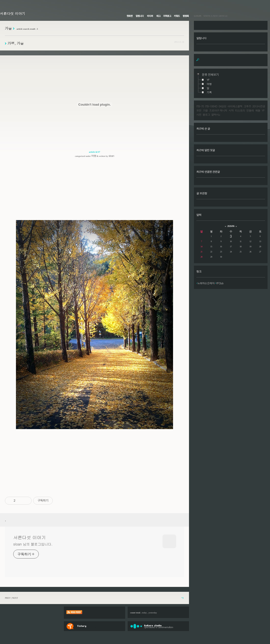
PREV (8, 598)
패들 (258, 110)
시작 (231, 110)
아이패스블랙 (235, 106)
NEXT (15, 598)
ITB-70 (200, 106)
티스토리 (240, 110)
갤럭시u (216, 115)
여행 (94, 156)
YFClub (220, 283)
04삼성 (223, 106)
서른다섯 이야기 (13, 13)
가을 (205, 110)
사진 (199, 115)
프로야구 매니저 (218, 110)
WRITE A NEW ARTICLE (214, 16)
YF (263, 110)
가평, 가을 (16, 43)
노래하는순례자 (206, 283)
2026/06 (231, 226)
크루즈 (247, 106)
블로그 (206, 115)
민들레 (250, 110)
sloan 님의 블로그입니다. (33, 544)
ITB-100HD (211, 106)
